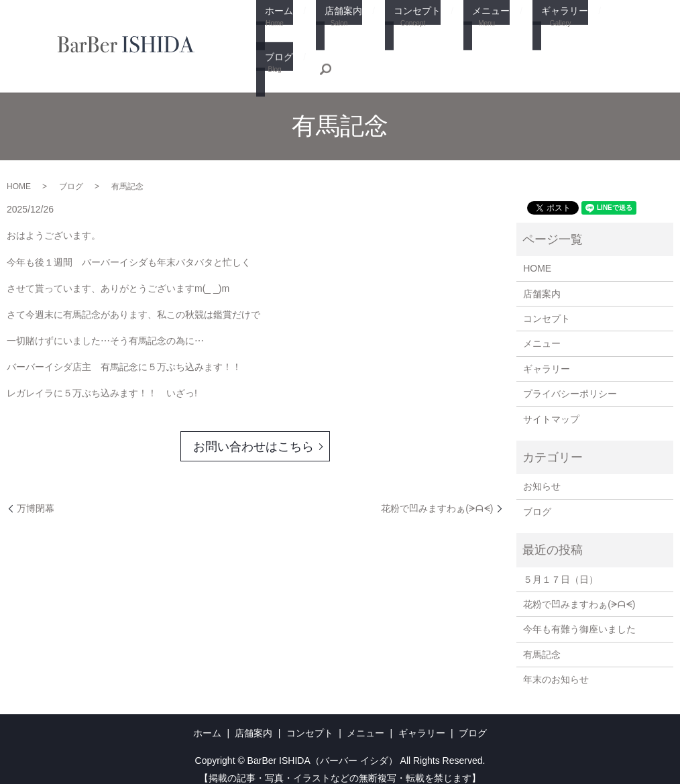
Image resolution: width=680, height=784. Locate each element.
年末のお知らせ (556, 667)
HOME (19, 174)
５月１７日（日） (561, 567)
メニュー (465, 28)
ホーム (271, 28)
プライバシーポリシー (570, 382)
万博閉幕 (36, 496)
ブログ (595, 28)
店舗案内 (329, 28)
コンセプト (397, 28)
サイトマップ (551, 406)
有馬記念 (542, 642)
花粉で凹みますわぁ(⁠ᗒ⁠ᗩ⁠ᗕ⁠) (437, 496)
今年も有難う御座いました (579, 617)
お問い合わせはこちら (253, 434)
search (266, 56)
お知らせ (542, 474)
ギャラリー (533, 28)
